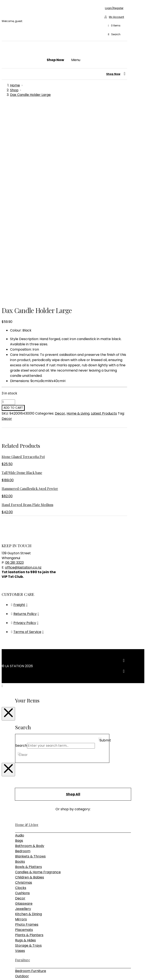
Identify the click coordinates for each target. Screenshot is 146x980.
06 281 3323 (14, 373)
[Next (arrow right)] (8, 977)
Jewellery (23, 719)
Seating (21, 791)
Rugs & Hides (25, 750)
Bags (19, 651)
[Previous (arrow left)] (3, 977)
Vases (20, 761)
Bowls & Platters (28, 677)
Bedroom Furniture (31, 781)
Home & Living (78, 223)
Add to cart (13, 218)
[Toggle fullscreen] (8, 972)
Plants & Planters (29, 745)
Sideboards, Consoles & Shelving (41, 797)
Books (20, 671)
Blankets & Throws (30, 666)
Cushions (22, 703)
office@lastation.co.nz (23, 377)
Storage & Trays (28, 755)
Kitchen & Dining (28, 724)
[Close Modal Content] (8, 524)
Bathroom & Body (30, 656)
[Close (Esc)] (16, 972)
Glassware (24, 713)
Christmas (24, 692)
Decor (60, 223)
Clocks (21, 698)
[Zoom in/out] (3, 972)
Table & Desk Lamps (32, 827)
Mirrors (21, 729)
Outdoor (22, 786)
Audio (20, 645)
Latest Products (104, 223)
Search (21, 555)
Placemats (24, 740)
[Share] (12, 972)
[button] (114, 26)
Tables (21, 802)
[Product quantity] (8, 212)
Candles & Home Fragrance (38, 682)
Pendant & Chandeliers (34, 822)
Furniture (23, 770)
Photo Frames (27, 734)
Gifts (19, 836)
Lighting (22, 811)
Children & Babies (30, 687)
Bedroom (23, 661)
